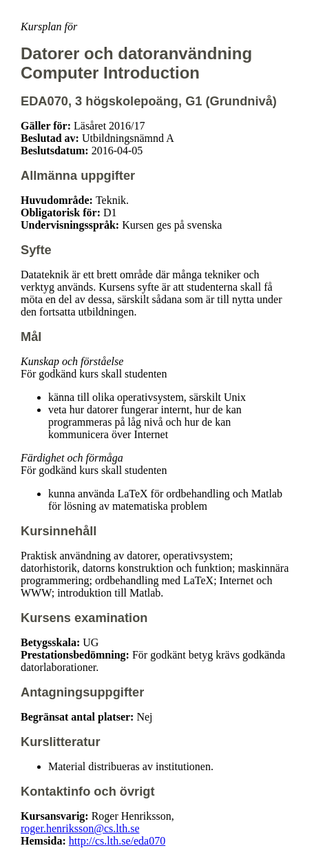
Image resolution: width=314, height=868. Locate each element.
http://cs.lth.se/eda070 (117, 841)
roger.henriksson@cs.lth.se (80, 828)
